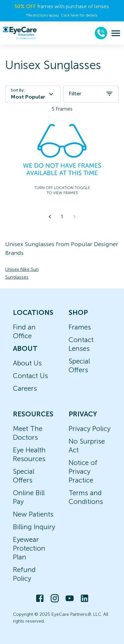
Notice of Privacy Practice (83, 471)
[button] (50, 217)
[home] (20, 33)
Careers (25, 388)
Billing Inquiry (34, 527)
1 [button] (62, 217)
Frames (80, 327)
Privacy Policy (90, 429)
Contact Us (30, 376)
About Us (27, 363)
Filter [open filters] (91, 94)
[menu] (116, 33)
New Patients (33, 514)
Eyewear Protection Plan (29, 548)
